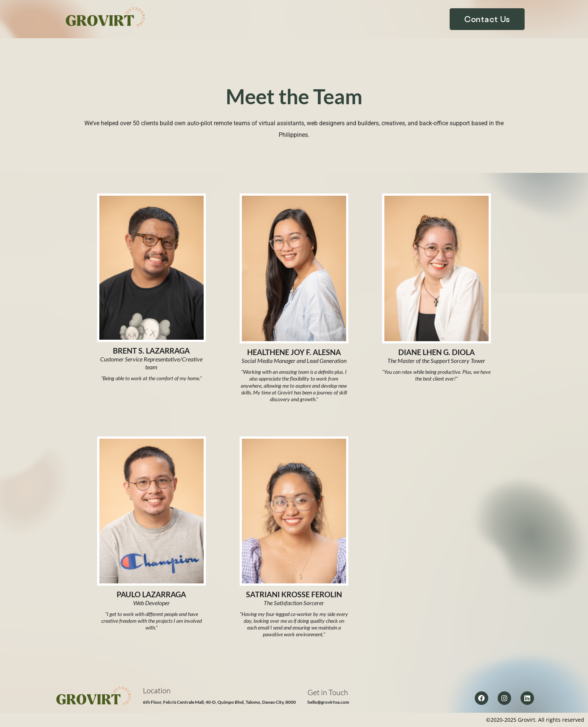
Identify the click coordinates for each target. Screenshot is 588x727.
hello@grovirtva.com (328, 702)
